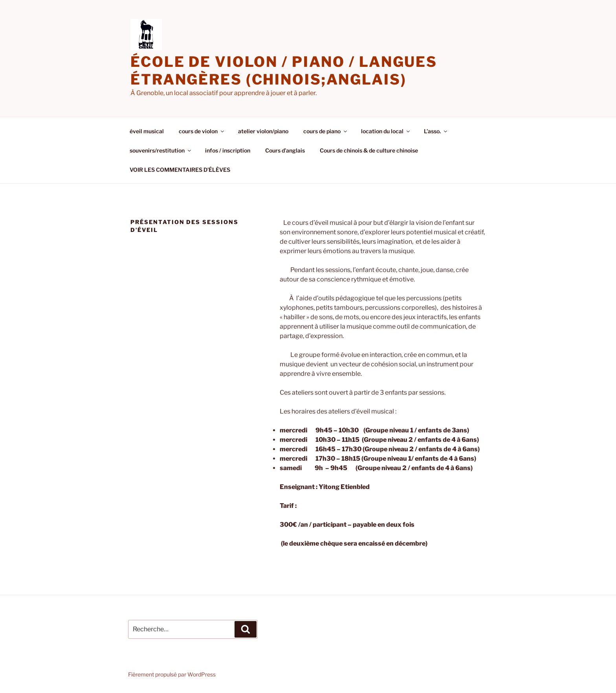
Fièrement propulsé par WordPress (172, 674)
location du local (386, 131)
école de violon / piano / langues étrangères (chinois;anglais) (284, 71)
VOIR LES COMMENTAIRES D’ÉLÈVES (180, 170)
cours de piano (326, 131)
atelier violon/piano (263, 131)
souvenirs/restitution (161, 150)
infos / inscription (228, 150)
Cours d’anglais (285, 150)
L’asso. (436, 131)
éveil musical (147, 131)
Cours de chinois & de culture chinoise (369, 150)
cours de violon (202, 131)
